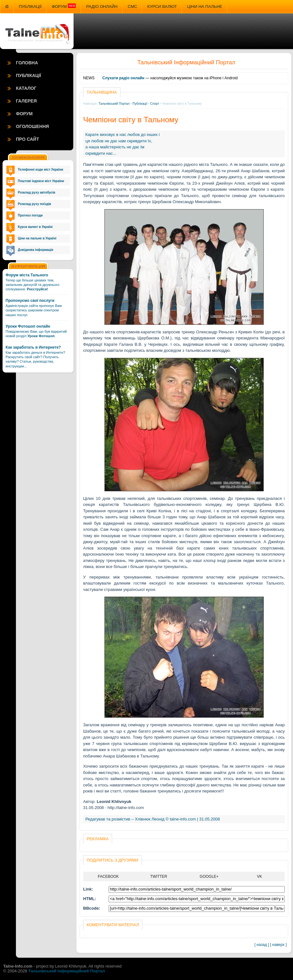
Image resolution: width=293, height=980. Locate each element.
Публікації (30, 7)
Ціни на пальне (205, 7)
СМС (132, 7)
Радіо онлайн (102, 7)
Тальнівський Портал (114, 104)
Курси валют (162, 7)
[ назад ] (262, 945)
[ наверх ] (278, 945)
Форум (64, 6)
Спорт (155, 104)
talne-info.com (183, 819)
